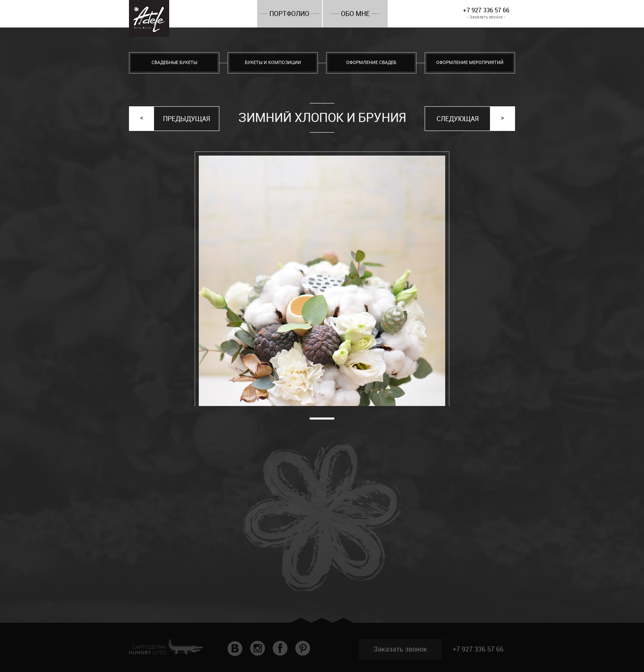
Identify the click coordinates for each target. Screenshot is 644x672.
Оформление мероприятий (470, 63)
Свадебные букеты (174, 63)
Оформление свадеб (371, 63)
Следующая (458, 119)
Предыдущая (186, 119)
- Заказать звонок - (486, 17)
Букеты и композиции (273, 63)
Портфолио (289, 14)
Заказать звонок (400, 649)
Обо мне (355, 14)
